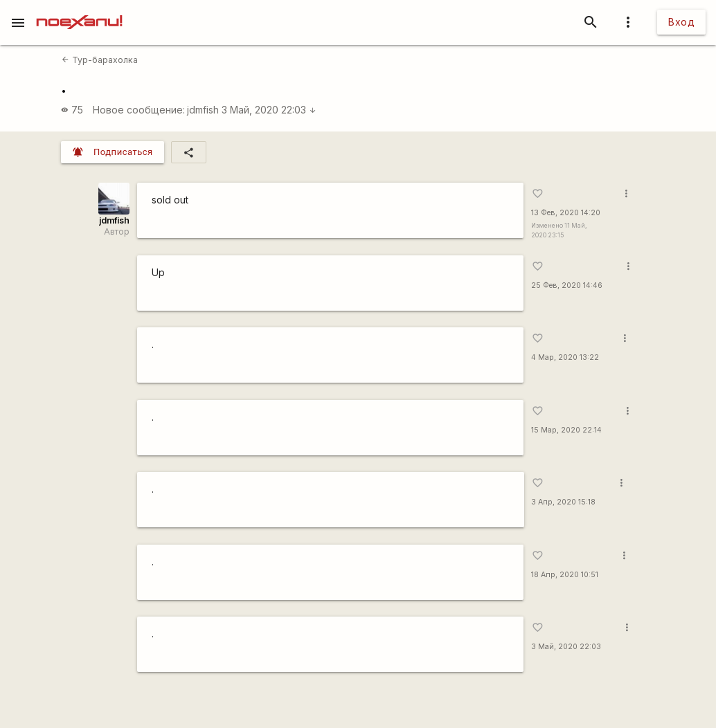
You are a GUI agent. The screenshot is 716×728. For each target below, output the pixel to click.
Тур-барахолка (99, 60)
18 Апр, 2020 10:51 (565, 575)
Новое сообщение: (139, 110)
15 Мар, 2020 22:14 (566, 430)
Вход (681, 22)
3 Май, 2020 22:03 (269, 110)
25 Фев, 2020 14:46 (567, 285)
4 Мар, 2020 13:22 (565, 357)
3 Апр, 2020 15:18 (563, 502)
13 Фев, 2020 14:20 (566, 213)
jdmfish (203, 110)
